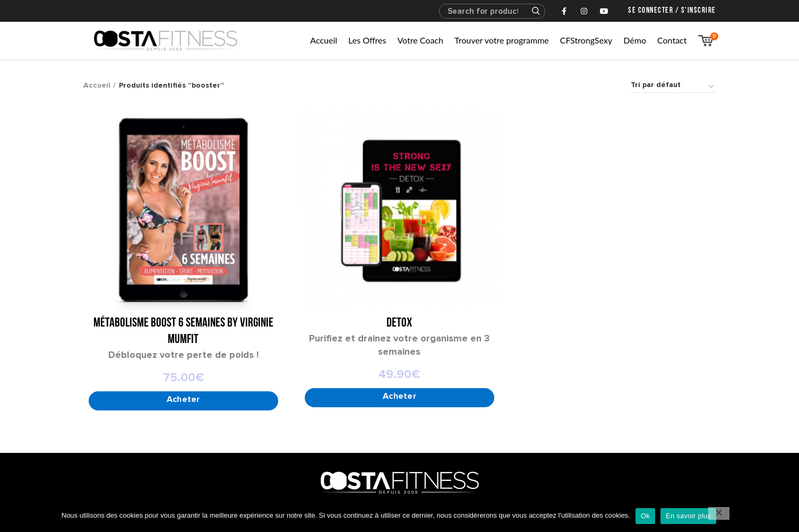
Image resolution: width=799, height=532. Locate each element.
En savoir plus (688, 516)
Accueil (97, 85)
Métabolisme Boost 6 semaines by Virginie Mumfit (183, 332)
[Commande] (673, 87)
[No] (719, 513)
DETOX (399, 323)
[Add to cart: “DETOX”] (399, 398)
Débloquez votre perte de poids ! (183, 355)
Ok (645, 516)
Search (531, 11)
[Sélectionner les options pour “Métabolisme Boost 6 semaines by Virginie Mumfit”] (183, 401)
